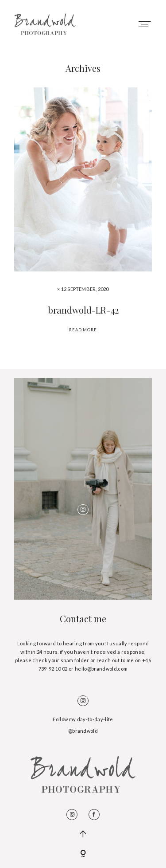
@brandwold (83, 731)
